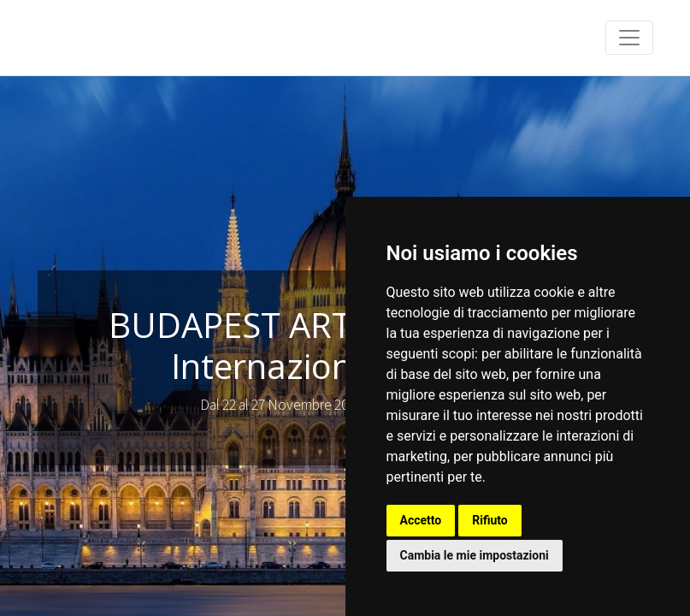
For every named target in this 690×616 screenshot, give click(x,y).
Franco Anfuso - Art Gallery (132, 38)
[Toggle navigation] (629, 38)
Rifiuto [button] (490, 520)
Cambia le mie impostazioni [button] (475, 555)
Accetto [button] (421, 520)
